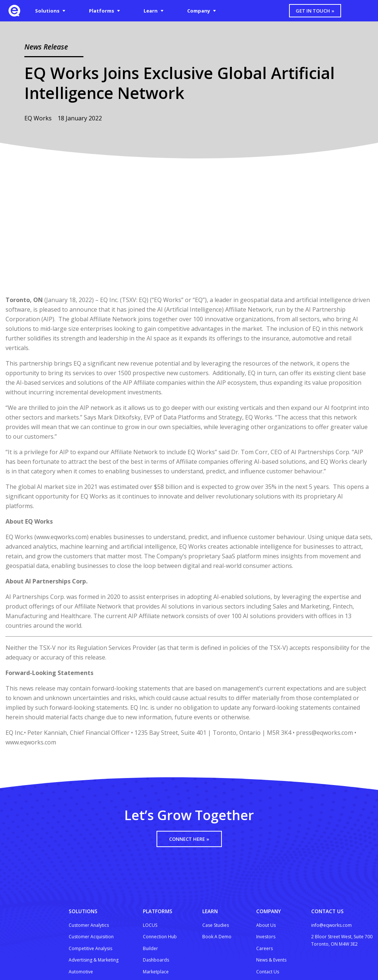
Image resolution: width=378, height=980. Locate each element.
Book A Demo (217, 937)
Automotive (81, 972)
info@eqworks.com (331, 925)
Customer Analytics (89, 925)
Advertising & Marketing (94, 960)
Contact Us (268, 972)
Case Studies (216, 925)
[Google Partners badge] (330, 958)
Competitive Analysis (90, 948)
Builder (150, 948)
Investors (266, 937)
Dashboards (156, 960)
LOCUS (150, 925)
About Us (266, 925)
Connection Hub (160, 937)
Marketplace (156, 972)
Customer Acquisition (91, 937)
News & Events (271, 960)
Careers (264, 948)
